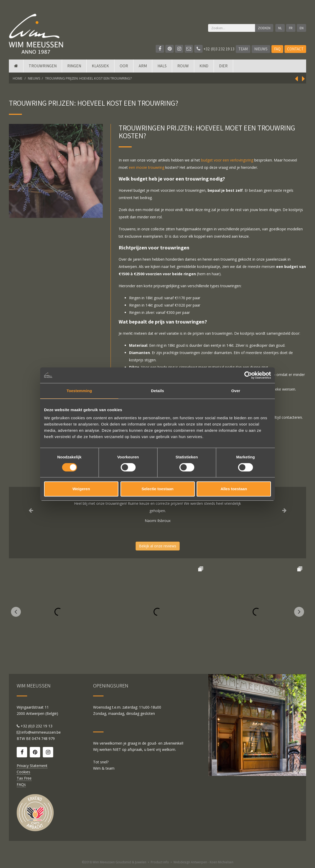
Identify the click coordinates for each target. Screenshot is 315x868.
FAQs (21, 784)
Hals (162, 66)
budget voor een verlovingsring (227, 160)
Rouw (183, 66)
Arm (143, 66)
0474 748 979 (43, 738)
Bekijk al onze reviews (158, 546)
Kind (204, 66)
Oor (124, 66)
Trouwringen (43, 66)
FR (291, 28)
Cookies (23, 772)
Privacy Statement (32, 766)
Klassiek (100, 66)
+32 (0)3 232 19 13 (214, 49)
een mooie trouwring (147, 167)
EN (302, 28)
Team (243, 49)
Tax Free (24, 778)
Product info (160, 862)
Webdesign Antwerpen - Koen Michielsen (203, 862)
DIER (223, 66)
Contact (295, 49)
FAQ (277, 49)
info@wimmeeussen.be (41, 732)
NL (280, 28)
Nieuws (261, 49)
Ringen (74, 66)
